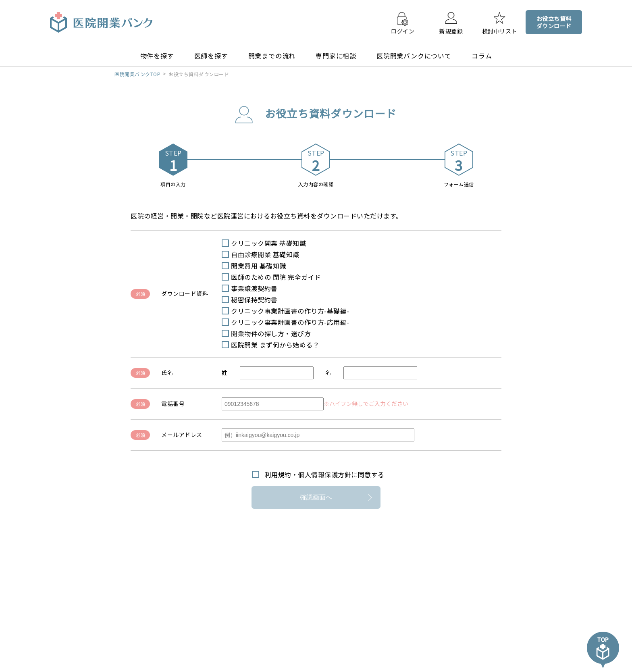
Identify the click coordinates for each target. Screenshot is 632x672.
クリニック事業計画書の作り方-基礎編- (290, 311)
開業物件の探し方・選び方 (271, 333)
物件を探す (157, 56)
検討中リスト (500, 31)
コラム (482, 56)
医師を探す (211, 56)
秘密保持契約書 (254, 300)
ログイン (403, 31)
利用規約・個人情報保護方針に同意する (325, 474)
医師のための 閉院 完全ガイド (276, 277)
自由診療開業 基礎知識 (265, 254)
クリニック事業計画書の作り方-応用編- (290, 322)
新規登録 (451, 31)
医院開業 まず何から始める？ (275, 345)
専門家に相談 (336, 56)
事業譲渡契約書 (254, 288)
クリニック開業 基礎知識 (268, 243)
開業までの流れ (272, 56)
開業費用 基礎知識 (259, 266)
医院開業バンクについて (414, 56)
